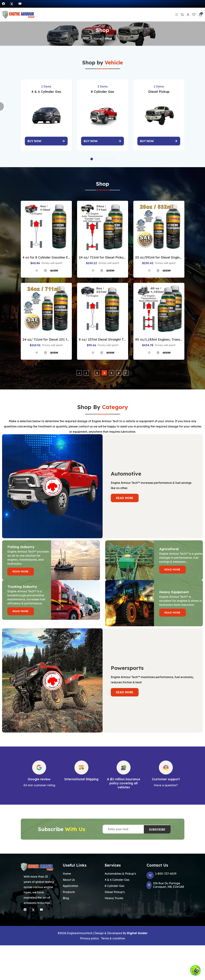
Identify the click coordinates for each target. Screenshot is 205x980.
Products (69, 890)
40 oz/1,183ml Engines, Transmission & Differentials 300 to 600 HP (159, 337)
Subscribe (157, 827)
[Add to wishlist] (37, 268)
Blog (66, 896)
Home (97, 39)
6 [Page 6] (119, 371)
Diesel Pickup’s (115, 890)
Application (70, 883)
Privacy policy (89, 936)
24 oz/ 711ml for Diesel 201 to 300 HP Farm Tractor (46, 337)
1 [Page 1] (86, 371)
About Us (69, 877)
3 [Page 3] (97, 371)
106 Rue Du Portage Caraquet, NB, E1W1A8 (165, 883)
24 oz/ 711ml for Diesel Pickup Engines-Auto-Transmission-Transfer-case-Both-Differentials (103, 255)
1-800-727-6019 (161, 873)
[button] (92, 157)
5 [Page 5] (112, 371)
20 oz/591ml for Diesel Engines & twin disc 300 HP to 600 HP (159, 255)
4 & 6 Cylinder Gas (117, 877)
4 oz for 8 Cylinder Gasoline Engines (46, 255)
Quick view (54, 268)
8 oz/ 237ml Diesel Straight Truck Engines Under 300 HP (103, 337)
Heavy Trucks (114, 896)
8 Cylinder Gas (114, 883)
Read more (125, 496)
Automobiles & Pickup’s (120, 871)
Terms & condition (113, 936)
